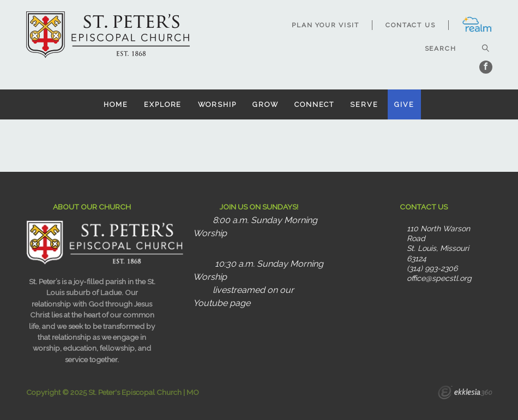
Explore (163, 104)
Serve (364, 104)
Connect (314, 104)
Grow (266, 104)
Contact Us (410, 25)
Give (404, 104)
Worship (217, 104)
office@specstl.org (439, 278)
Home (116, 104)
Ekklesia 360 (465, 394)
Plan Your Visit (325, 25)
